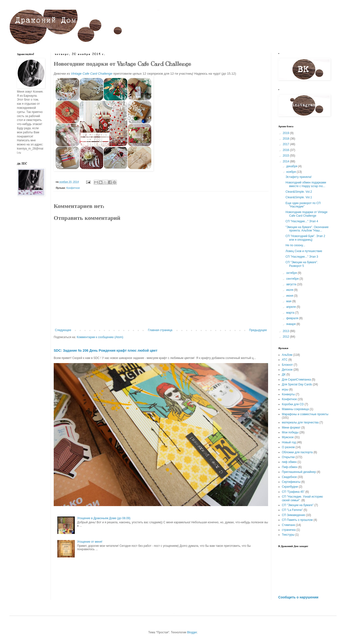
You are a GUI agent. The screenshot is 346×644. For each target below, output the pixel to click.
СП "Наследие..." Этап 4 (302, 221)
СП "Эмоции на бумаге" (298, 505)
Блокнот (287, 365)
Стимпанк (288, 525)
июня (290, 296)
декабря (292, 166)
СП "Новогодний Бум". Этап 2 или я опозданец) (305, 238)
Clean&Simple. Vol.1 (299, 197)
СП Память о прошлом (297, 520)
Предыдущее (258, 330)
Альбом (287, 355)
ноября (291, 172)
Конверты (288, 394)
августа (292, 284)
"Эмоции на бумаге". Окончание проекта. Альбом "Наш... (307, 229)
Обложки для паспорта (297, 452)
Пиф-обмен (290, 467)
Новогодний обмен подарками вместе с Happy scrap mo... (306, 184)
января (291, 324)
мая (289, 301)
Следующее (63, 330)
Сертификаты (291, 482)
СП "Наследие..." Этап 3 (302, 257)
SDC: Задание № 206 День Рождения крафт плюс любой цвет (106, 350)
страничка (289, 530)
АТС (285, 360)
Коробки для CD (293, 404)
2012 (286, 337)
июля (290, 290)
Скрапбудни (290, 487)
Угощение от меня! (90, 542)
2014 (286, 161)
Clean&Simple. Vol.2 (299, 192)
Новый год (289, 442)
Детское (287, 370)
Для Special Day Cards (297, 384)
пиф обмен (289, 462)
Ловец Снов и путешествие (304, 251)
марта (291, 313)
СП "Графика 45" (293, 492)
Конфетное (73, 188)
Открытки (288, 457)
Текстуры (288, 535)
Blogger (192, 632)
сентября (293, 279)
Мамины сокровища (295, 409)
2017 (286, 144)
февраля (293, 318)
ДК (284, 374)
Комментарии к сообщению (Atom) (100, 337)
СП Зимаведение (293, 515)
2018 (286, 139)
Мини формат (291, 428)
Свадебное (289, 477)
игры (285, 390)
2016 (286, 150)
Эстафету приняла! (299, 177)
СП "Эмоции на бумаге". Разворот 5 (302, 264)
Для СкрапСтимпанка (296, 380)
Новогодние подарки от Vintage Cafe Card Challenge (306, 214)
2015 (286, 156)
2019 (286, 133)
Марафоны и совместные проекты (305, 414)
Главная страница (160, 330)
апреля (291, 307)
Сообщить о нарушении (298, 597)
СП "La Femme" (292, 510)
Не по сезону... (295, 245)
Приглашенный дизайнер (299, 472)
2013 (286, 331)
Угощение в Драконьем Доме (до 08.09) (104, 518)
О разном (288, 447)
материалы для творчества (300, 422)
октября (292, 273)
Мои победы (290, 432)
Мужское (288, 437)
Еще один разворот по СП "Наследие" (303, 205)
